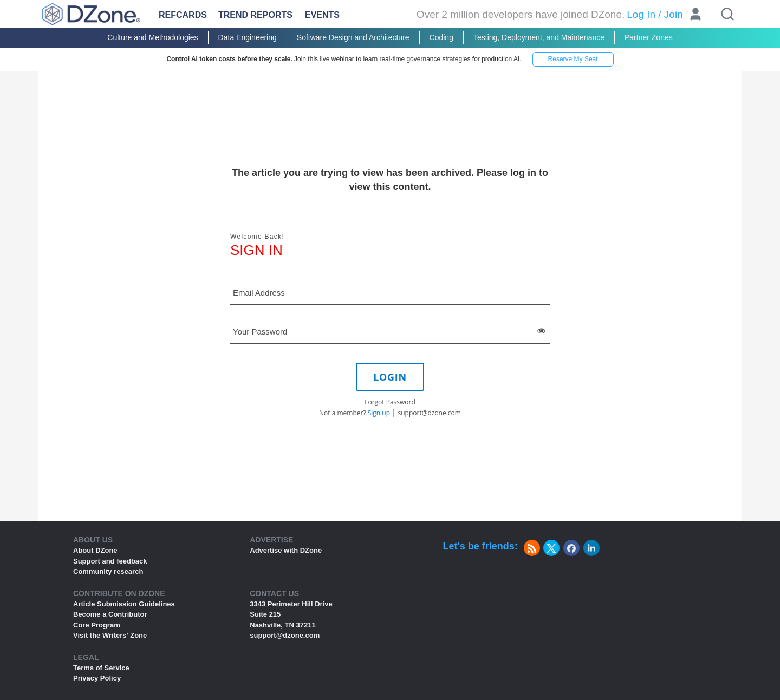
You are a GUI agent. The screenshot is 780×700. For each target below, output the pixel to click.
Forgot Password (390, 402)
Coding (441, 37)
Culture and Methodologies (152, 37)
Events (322, 15)
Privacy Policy (97, 678)
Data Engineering (248, 37)
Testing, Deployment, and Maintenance (539, 37)
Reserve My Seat (573, 59)
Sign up (379, 413)
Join (674, 14)
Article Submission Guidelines (124, 604)
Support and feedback (110, 561)
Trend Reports (255, 15)
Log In (641, 14)
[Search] (727, 14)
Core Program (97, 625)
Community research (108, 571)
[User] (695, 15)
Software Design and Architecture (353, 37)
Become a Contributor (110, 614)
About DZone (95, 550)
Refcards (183, 15)
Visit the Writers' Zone (110, 635)
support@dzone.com (430, 413)
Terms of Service (101, 668)
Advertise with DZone (286, 550)
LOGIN (390, 377)
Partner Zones (649, 37)
